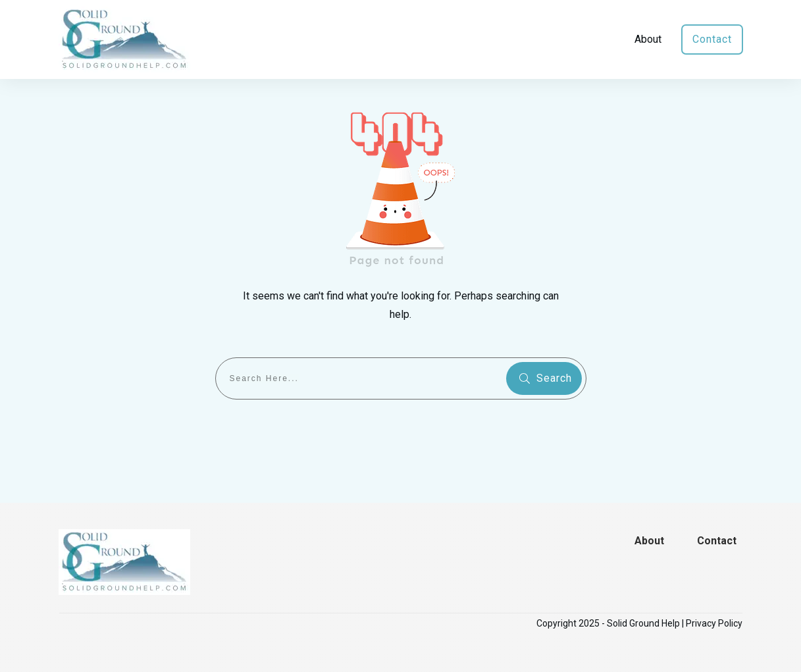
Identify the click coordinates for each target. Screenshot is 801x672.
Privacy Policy (714, 623)
